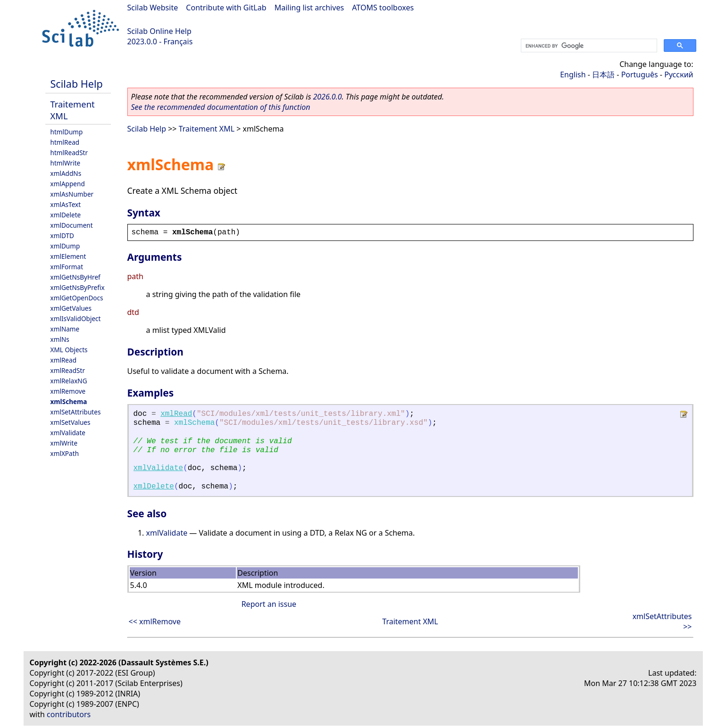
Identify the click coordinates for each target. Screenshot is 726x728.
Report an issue (269, 604)
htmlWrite (66, 163)
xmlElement (68, 256)
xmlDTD (62, 236)
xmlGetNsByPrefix (78, 287)
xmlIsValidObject (76, 318)
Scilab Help (77, 84)
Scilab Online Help (159, 31)
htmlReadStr (69, 153)
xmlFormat (67, 267)
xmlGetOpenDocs (77, 298)
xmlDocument (72, 225)
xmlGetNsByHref (75, 277)
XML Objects (69, 350)
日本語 (603, 74)
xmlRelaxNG (69, 381)
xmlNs (60, 339)
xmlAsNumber (72, 194)
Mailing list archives (309, 8)
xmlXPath (65, 453)
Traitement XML (207, 129)
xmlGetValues (71, 308)
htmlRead (65, 142)
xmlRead (64, 360)
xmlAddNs (66, 173)
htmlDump (67, 132)
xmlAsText (66, 204)
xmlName (65, 329)
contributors (69, 714)
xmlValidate (68, 433)
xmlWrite (64, 443)
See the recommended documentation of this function (221, 107)
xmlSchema (69, 401)
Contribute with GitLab (226, 8)
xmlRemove (68, 391)
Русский (679, 74)
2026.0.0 (327, 97)
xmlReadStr (68, 370)
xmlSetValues (71, 422)
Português (640, 74)
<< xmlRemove (155, 621)
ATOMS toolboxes (383, 8)
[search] (588, 46)
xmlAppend (68, 184)
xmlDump (65, 246)
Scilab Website (153, 8)
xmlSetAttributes (76, 412)
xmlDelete (66, 215)
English (573, 74)
